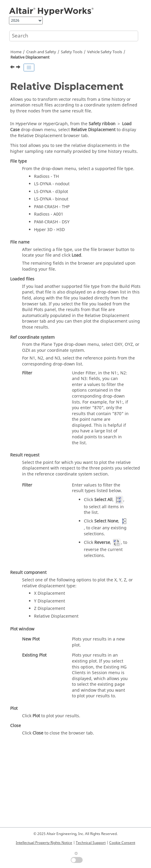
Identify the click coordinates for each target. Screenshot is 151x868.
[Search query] (74, 36)
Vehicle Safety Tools (105, 52)
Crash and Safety (41, 52)
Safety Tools (72, 52)
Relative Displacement (30, 57)
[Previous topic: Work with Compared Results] (13, 68)
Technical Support (91, 843)
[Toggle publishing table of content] (29, 68)
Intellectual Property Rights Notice (44, 843)
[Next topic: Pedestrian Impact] (19, 68)
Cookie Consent (122, 843)
